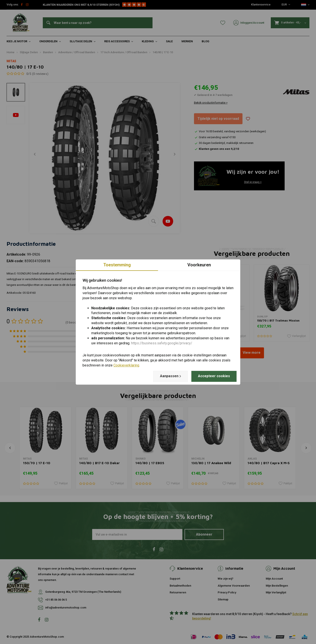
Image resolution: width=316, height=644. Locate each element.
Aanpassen (171, 376)
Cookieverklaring (126, 365)
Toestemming (117, 265)
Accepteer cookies (214, 376)
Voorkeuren (199, 265)
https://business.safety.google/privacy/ (162, 343)
